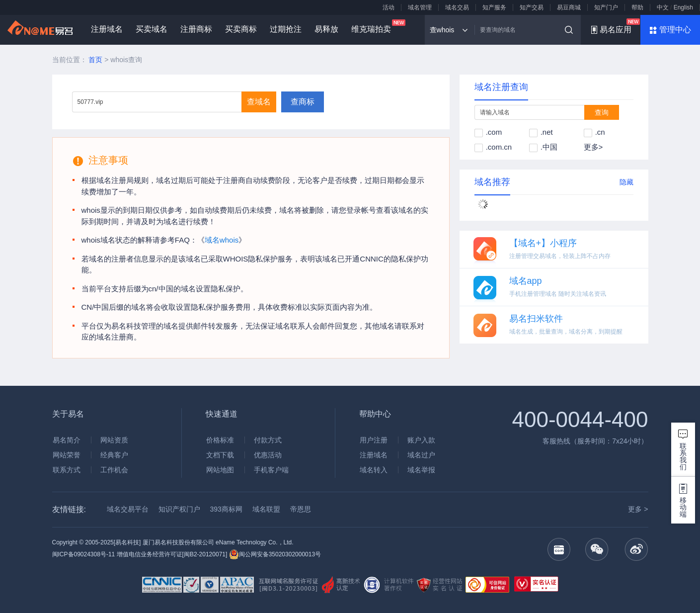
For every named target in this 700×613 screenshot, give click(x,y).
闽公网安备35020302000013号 (275, 554)
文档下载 (220, 455)
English (683, 7)
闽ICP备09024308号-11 (84, 554)
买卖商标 (241, 29)
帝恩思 (301, 509)
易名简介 (67, 440)
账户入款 (421, 440)
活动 (389, 7)
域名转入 (374, 470)
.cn (594, 132)
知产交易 (532, 7)
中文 (663, 7)
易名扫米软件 (536, 319)
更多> (593, 147)
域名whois (222, 240)
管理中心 (675, 30)
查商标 (303, 102)
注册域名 (107, 29)
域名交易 (457, 7)
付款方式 (268, 440)
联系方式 (67, 470)
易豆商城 (569, 7)
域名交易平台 (128, 509)
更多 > (638, 509)
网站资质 (114, 440)
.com (488, 132)
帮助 (637, 7)
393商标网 (226, 509)
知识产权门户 (179, 509)
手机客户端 (271, 470)
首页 (95, 60)
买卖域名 (152, 29)
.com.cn (493, 147)
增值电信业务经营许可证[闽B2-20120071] (172, 554)
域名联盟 (266, 509)
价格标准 (220, 440)
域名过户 (421, 455)
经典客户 (114, 455)
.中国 (543, 147)
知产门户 (606, 7)
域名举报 (421, 470)
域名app (526, 281)
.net (541, 132)
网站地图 (220, 470)
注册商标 (196, 29)
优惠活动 (268, 455)
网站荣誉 (67, 455)
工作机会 (114, 470)
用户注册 (374, 440)
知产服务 (494, 7)
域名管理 (420, 7)
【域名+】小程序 (543, 243)
